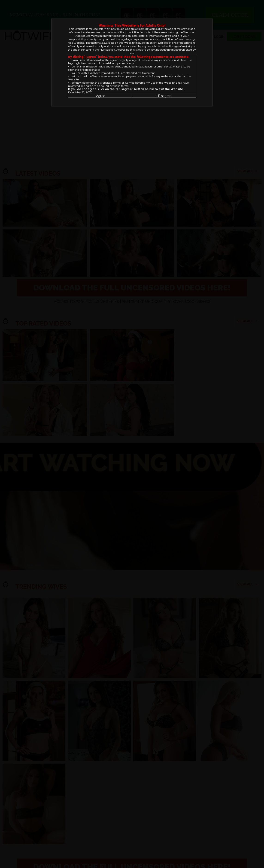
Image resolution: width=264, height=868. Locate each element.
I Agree (100, 96)
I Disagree (164, 96)
